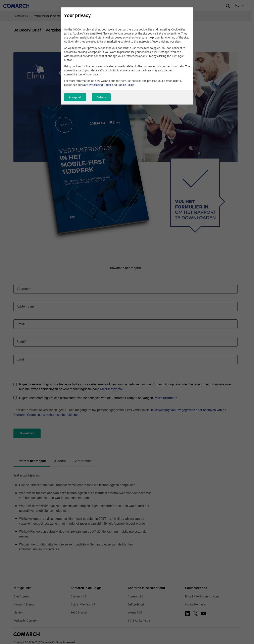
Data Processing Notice (97, 85)
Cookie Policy (126, 85)
